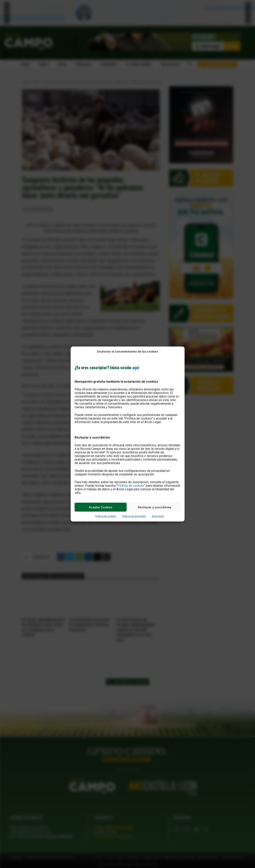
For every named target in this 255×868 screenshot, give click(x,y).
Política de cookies (131, 486)
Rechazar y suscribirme (155, 507)
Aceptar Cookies (100, 507)
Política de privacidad (134, 516)
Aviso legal (158, 516)
